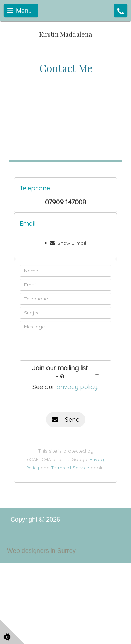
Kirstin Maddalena (65, 34)
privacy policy (77, 387)
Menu (20, 11)
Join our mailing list (60, 372)
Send (66, 419)
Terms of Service (70, 467)
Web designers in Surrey (41, 551)
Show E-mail (66, 243)
